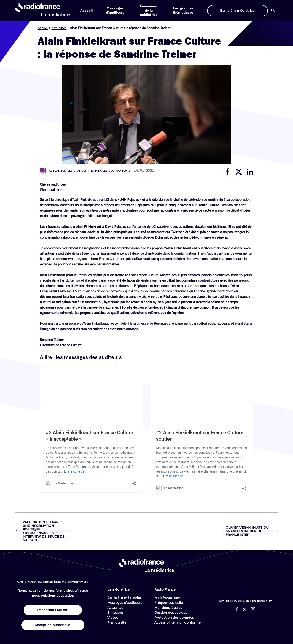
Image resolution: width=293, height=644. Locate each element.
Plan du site (117, 622)
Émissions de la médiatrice (149, 11)
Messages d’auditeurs (125, 603)
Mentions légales (168, 608)
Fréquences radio (169, 603)
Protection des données (174, 618)
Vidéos (113, 618)
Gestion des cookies (171, 613)
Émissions (115, 613)
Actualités (59, 28)
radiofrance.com (167, 598)
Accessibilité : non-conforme (178, 622)
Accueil (86, 11)
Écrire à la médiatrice (124, 598)
